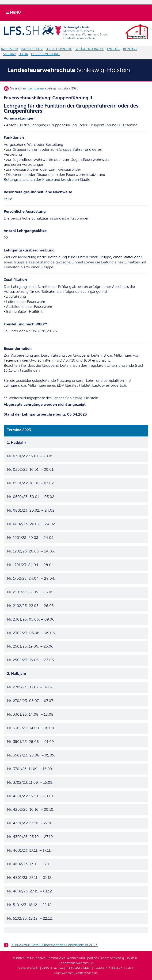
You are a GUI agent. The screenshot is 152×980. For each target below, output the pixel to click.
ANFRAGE (114, 49)
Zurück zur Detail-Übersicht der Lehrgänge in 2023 (54, 945)
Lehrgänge (36, 89)
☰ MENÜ (13, 12)
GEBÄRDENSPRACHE (89, 49)
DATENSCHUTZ (32, 49)
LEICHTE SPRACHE (59, 49)
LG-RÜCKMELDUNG (45, 54)
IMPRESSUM (10, 49)
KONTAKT (130, 49)
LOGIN (23, 54)
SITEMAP (9, 54)
